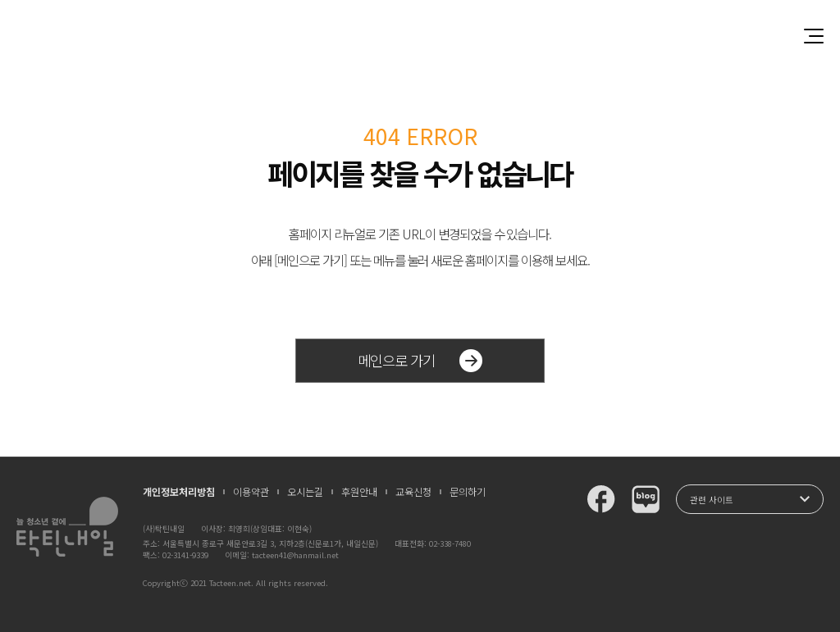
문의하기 (468, 492)
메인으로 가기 (420, 361)
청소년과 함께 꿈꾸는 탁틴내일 (420, 36)
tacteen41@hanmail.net (295, 555)
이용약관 (251, 492)
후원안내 (359, 492)
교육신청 (413, 492)
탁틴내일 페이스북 (601, 499)
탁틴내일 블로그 (646, 499)
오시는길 (305, 492)
